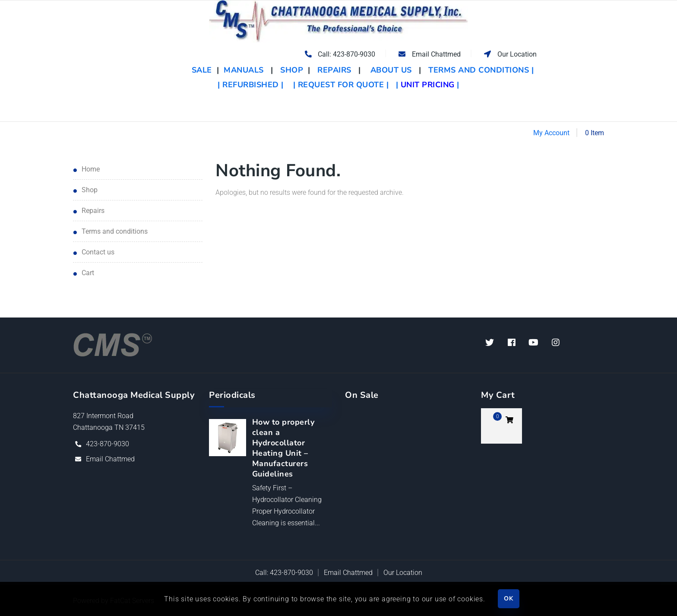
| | (428, 85)
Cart (88, 273)
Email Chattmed (110, 459)
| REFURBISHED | (251, 85)
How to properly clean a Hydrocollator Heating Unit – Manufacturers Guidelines (283, 448)
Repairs (93, 211)
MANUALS (244, 70)
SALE (203, 70)
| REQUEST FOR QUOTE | (341, 85)
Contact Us (98, 252)
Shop (90, 190)
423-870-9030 (108, 444)
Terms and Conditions (115, 231)
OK (508, 599)
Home (91, 169)
